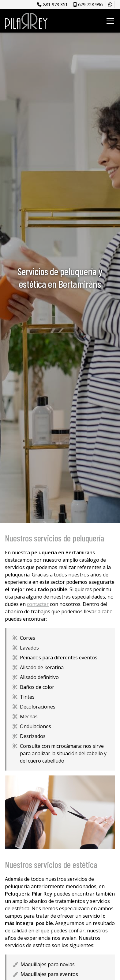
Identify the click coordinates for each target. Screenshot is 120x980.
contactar (38, 604)
